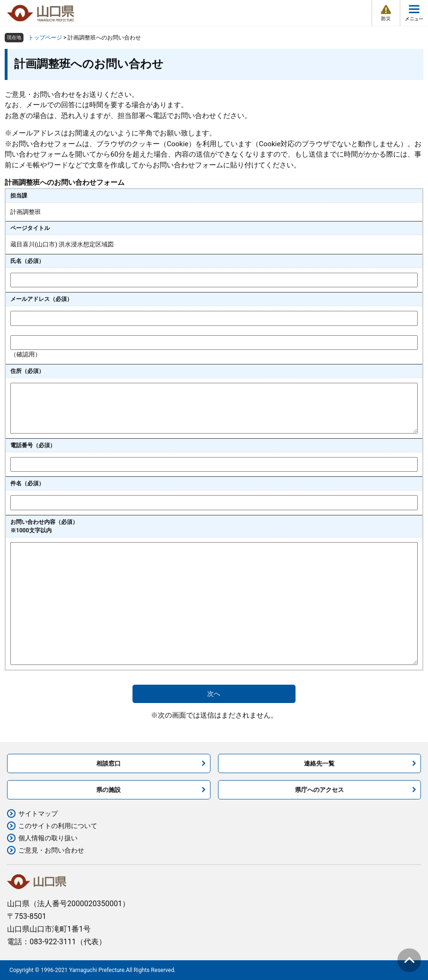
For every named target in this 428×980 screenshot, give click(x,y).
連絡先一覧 (319, 763)
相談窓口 (109, 763)
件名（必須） (27, 483)
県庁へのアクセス (319, 790)
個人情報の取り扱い (48, 838)
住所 (27, 371)
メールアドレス (41, 299)
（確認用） (26, 354)
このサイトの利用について (58, 826)
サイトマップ (38, 814)
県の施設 (109, 790)
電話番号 (33, 445)
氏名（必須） (27, 261)
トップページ (45, 38)
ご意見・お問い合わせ (51, 850)
